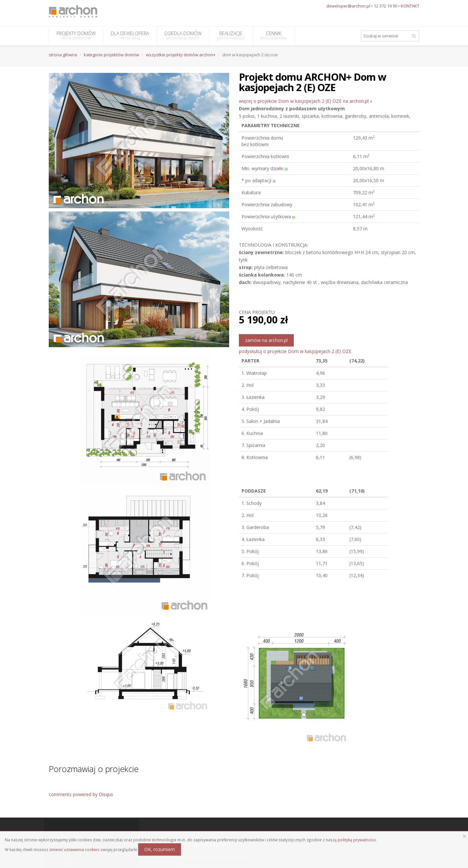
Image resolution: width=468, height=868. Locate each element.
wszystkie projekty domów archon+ (181, 55)
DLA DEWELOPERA (130, 35)
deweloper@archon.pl (348, 6)
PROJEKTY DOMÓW (76, 35)
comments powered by (81, 794)
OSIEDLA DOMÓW (183, 35)
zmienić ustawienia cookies (74, 849)
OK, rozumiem (160, 849)
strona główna (63, 55)
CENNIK (273, 35)
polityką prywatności (357, 840)
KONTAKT (410, 6)
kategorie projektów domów (111, 55)
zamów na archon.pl (266, 340)
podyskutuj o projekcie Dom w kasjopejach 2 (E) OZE (295, 351)
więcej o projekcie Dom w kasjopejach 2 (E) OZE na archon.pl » (305, 101)
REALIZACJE (231, 35)
